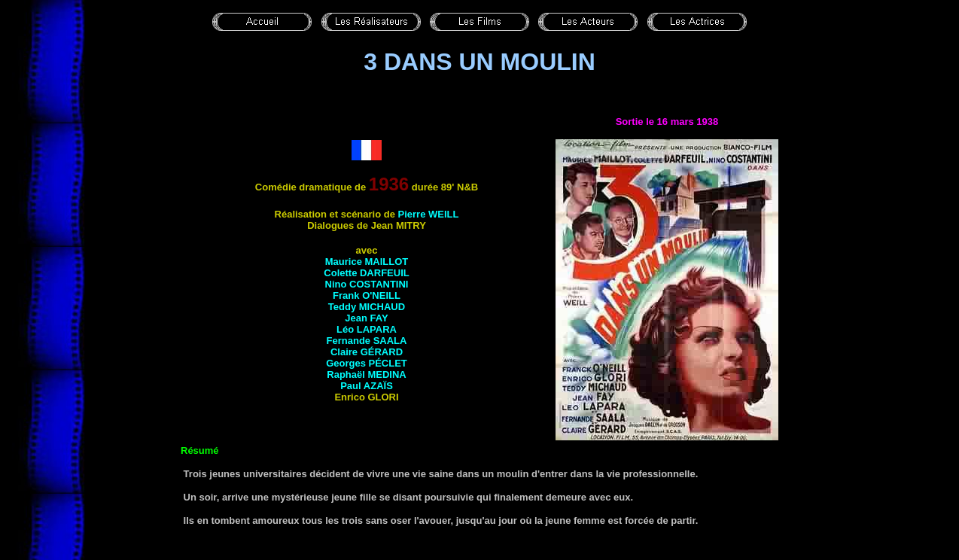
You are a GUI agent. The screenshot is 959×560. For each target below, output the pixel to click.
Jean (366, 318)
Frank (367, 295)
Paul (367, 386)
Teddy (367, 307)
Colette (366, 273)
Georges (367, 363)
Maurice (367, 262)
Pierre (429, 214)
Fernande (367, 341)
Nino (367, 284)
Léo (367, 329)
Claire (367, 352)
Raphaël (366, 374)
